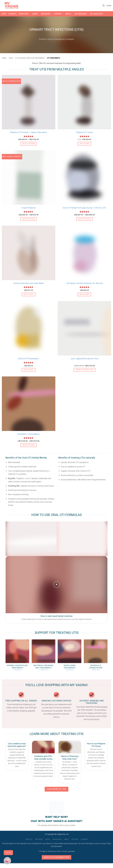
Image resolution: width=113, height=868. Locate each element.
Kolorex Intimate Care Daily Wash (29, 283)
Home (4, 58)
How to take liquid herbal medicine (56, 616)
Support (59, 14)
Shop (4, 14)
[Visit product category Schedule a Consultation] (96, 656)
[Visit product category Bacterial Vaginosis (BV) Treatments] (43, 656)
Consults (12, 14)
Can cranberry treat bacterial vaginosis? (17, 745)
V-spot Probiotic (29, 208)
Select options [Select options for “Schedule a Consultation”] (29, 445)
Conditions (24, 14)
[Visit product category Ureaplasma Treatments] (70, 656)
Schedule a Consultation (29, 434)
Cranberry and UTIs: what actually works (43, 758)
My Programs (81, 14)
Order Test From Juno (84, 370)
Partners (39, 839)
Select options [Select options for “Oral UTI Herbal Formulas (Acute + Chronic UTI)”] (84, 219)
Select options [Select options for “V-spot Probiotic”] (29, 219)
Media (48, 839)
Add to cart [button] (84, 144)
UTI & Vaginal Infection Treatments (30, 58)
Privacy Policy (106, 844)
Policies (75, 839)
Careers (84, 839)
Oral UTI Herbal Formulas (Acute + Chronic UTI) (84, 208)
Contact (29, 839)
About (69, 14)
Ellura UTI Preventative (29, 359)
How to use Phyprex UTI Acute (96, 745)
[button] (104, 6)
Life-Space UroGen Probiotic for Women (84, 283)
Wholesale (57, 839)
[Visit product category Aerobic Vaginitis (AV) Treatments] (17, 656)
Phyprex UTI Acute (84, 132)
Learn (36, 14)
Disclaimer (58, 846)
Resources (47, 14)
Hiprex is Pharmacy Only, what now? (70, 758)
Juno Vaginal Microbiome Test (84, 359)
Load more (56, 789)
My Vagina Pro (97, 14)
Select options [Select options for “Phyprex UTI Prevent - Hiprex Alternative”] (29, 144)
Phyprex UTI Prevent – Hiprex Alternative (29, 132)
